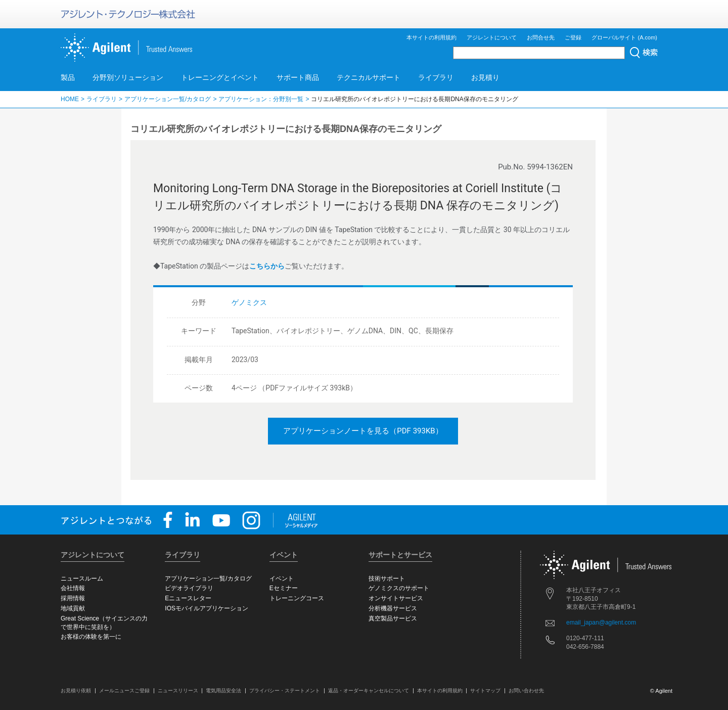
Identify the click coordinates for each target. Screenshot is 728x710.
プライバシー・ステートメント (285, 691)
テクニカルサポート (369, 77)
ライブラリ (436, 77)
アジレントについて (492, 37)
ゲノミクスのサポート (399, 588)
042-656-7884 (585, 647)
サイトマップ (485, 691)
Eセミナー (284, 588)
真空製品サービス (393, 618)
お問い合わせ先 (526, 691)
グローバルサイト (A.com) (624, 37)
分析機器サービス (393, 608)
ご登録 (573, 37)
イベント (282, 579)
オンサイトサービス (396, 598)
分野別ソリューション (128, 77)
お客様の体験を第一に (91, 637)
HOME (70, 99)
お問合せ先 (541, 37)
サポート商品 (298, 77)
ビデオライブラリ (189, 588)
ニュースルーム (82, 579)
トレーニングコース (297, 598)
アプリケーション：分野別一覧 (261, 99)
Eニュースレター (188, 598)
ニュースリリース (178, 691)
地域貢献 (73, 608)
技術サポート (387, 579)
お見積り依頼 (76, 691)
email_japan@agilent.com (601, 623)
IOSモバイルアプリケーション (207, 608)
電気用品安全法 (223, 691)
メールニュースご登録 (124, 691)
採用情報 (73, 598)
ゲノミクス (249, 302)
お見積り (485, 77)
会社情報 (73, 588)
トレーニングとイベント (220, 77)
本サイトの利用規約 (431, 37)
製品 (68, 77)
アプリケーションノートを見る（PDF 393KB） (363, 431)
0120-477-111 (585, 638)
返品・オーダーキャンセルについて (369, 691)
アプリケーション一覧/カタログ (168, 99)
